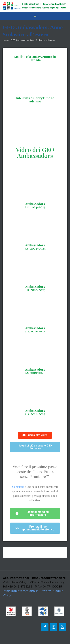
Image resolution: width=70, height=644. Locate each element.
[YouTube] (62, 627)
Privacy (46, 591)
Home (6, 40)
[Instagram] (54, 627)
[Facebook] (45, 627)
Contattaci (18, 487)
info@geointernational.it (20, 591)
